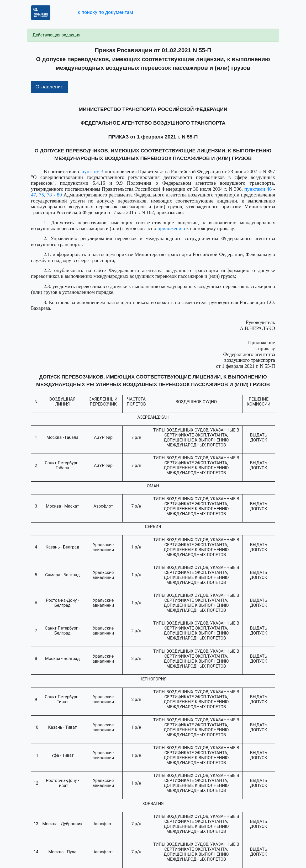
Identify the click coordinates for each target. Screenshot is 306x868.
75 (41, 195)
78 (49, 195)
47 (33, 195)
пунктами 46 (258, 189)
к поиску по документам (105, 12)
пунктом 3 (93, 171)
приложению (171, 228)
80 (59, 195)
